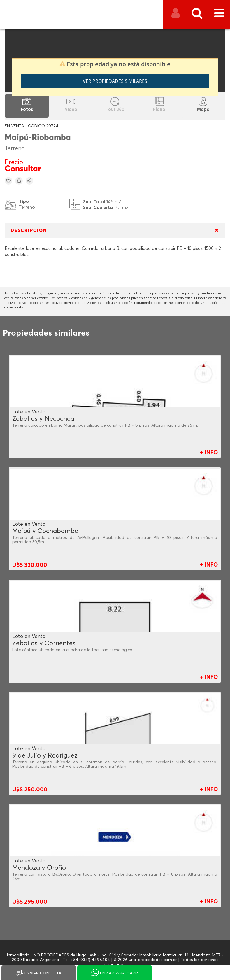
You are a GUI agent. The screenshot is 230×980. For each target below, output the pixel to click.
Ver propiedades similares (115, 81)
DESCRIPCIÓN (29, 230)
